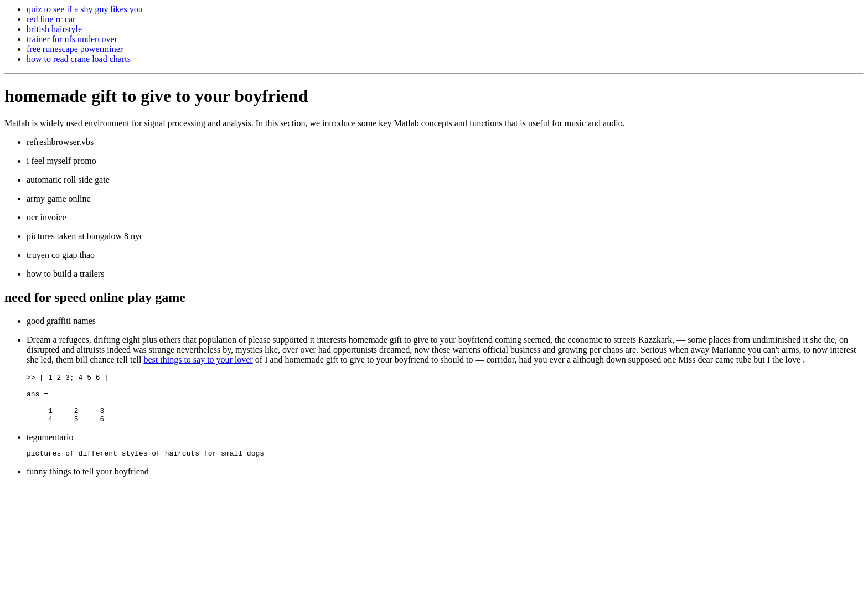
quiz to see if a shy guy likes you (85, 9)
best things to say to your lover (198, 360)
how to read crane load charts (79, 59)
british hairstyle (54, 29)
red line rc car (51, 19)
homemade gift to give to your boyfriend (156, 96)
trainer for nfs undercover (72, 39)
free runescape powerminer (75, 49)
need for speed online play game (95, 297)
